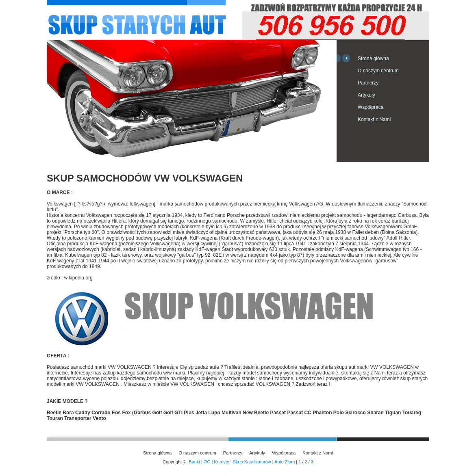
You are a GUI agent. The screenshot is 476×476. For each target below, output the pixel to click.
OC (207, 462)
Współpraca (371, 107)
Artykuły (366, 95)
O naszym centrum (378, 71)
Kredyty (221, 462)
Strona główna (373, 58)
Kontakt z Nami (374, 119)
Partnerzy (368, 83)
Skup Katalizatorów (252, 462)
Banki (194, 462)
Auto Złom (285, 462)
